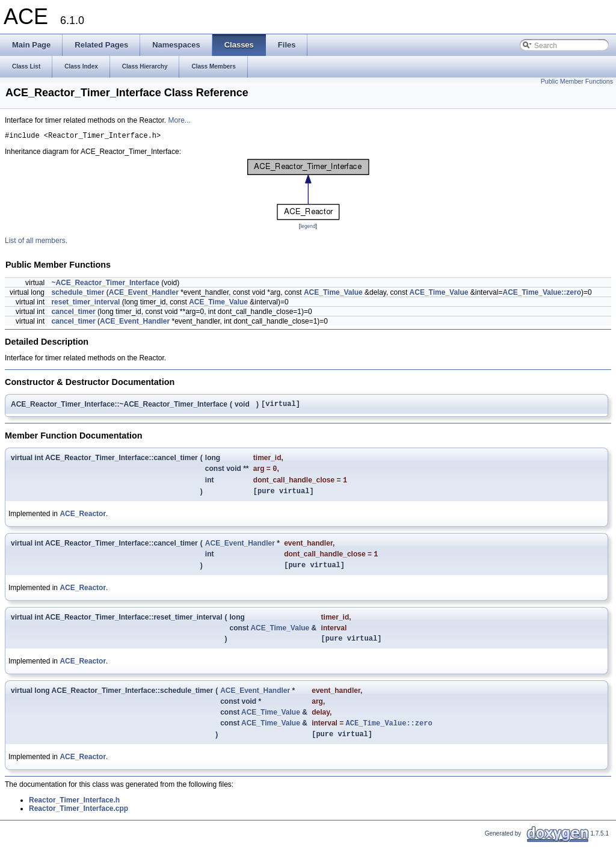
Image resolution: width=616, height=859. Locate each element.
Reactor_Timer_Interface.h (74, 816)
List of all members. (36, 242)
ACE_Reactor (83, 522)
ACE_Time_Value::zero (542, 294)
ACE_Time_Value (333, 294)
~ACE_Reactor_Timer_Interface (105, 285)
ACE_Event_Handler (144, 294)
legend (308, 228)
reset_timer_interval (85, 304)
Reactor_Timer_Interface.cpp (79, 824)
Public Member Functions (577, 81)
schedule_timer (78, 294)
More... (179, 120)
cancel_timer (73, 313)
